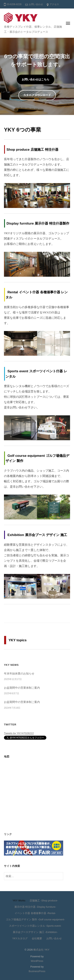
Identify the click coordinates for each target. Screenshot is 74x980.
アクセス (54, 4)
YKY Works (19, 901)
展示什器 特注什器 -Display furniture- (35, 907)
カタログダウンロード (37, 95)
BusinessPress (37, 971)
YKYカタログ (20, 938)
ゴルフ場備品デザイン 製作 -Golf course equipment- (35, 919)
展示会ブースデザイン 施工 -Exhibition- (35, 932)
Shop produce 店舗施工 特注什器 (32, 150)
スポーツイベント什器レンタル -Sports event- (35, 926)
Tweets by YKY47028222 (19, 733)
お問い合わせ (36, 4)
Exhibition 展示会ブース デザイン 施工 (37, 535)
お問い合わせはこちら (36, 79)
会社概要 (37, 938)
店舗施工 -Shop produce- (44, 901)
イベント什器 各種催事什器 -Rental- (35, 913)
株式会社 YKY (41, 950)
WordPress (37, 961)
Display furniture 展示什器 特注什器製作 (38, 223)
